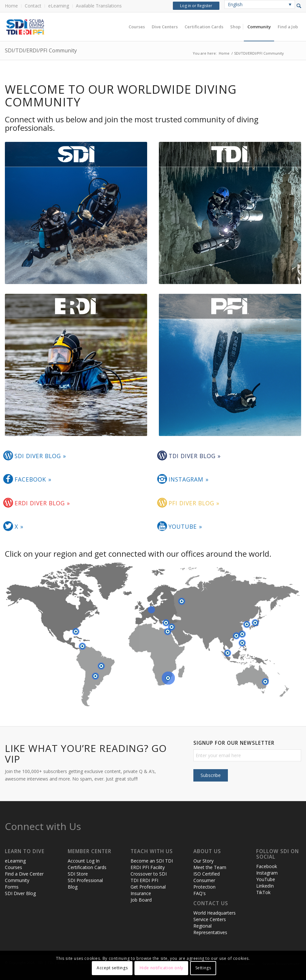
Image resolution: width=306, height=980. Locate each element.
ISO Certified (207, 874)
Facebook (267, 866)
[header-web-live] (78, 27)
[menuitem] (13, 6)
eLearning (59, 6)
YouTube (266, 879)
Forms (12, 887)
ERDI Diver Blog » (42, 503)
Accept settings (112, 968)
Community (17, 880)
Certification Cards (87, 867)
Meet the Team (210, 867)
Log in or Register (196, 6)
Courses (14, 867)
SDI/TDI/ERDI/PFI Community (41, 50)
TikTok (263, 892)
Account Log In (84, 861)
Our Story (203, 861)
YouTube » (185, 526)
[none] (260, 4)
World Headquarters (215, 913)
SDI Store (78, 874)
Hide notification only (161, 968)
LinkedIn (265, 886)
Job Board (141, 900)
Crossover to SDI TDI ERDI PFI (149, 877)
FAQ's (200, 893)
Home (11, 6)
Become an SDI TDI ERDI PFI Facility (152, 864)
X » (19, 526)
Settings (203, 968)
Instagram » (189, 479)
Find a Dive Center (24, 874)
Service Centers (210, 919)
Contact (33, 6)
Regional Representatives (210, 929)
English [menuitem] (235, 4)
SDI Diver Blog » (40, 456)
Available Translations (99, 6)
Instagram (267, 873)
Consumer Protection (204, 884)
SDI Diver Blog (20, 893)
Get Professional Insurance (148, 890)
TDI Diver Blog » (195, 456)
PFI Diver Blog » (194, 503)
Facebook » (33, 479)
